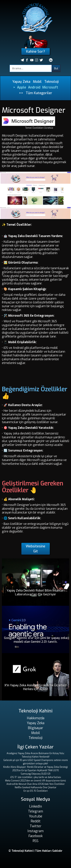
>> (21, 93)
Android (34, 87)
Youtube (36, 816)
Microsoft (50, 87)
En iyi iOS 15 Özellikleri (36, 791)
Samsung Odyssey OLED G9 (35, 774)
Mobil (37, 82)
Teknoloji (51, 82)
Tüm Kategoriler (39, 93)
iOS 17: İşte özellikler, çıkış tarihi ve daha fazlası (36, 777)
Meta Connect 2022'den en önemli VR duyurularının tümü (35, 781)
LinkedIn (35, 806)
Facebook (35, 836)
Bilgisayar (35, 728)
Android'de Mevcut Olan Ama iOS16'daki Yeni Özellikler (36, 784)
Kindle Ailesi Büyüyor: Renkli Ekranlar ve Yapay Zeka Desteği (35, 767)
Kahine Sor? (35, 52)
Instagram (35, 831)
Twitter (36, 826)
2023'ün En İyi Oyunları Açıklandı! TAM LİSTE (36, 770)
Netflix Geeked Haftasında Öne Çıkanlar (36, 787)
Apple (22, 87)
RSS (35, 841)
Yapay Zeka (21, 82)
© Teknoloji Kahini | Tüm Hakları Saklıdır (35, 851)
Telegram (35, 811)
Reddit (36, 821)
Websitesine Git (35, 549)
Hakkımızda (36, 718)
